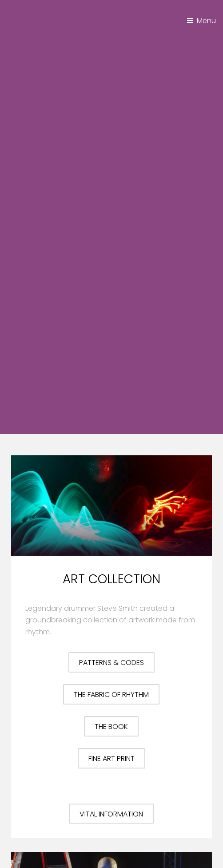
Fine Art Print (111, 759)
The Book (111, 727)
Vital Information (111, 814)
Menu (206, 21)
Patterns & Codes (111, 663)
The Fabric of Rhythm (111, 695)
